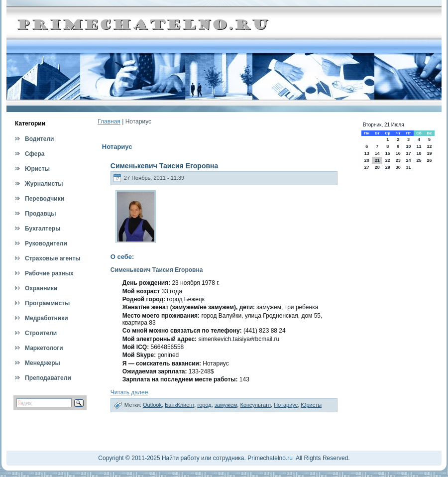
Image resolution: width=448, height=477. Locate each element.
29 (388, 167)
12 (430, 146)
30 (398, 167)
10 (408, 146)
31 (408, 167)
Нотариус (286, 405)
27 (367, 167)
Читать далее (129, 392)
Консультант (255, 405)
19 (430, 153)
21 (377, 160)
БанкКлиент (179, 405)
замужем (226, 405)
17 (408, 153)
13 (367, 153)
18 (419, 153)
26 (430, 160)
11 (419, 146)
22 (388, 160)
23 (398, 160)
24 (408, 160)
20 (367, 160)
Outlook (152, 405)
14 (377, 153)
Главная (109, 121)
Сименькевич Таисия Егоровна (164, 166)
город (204, 405)
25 (419, 160)
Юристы (311, 405)
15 (388, 153)
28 (377, 167)
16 (398, 153)
